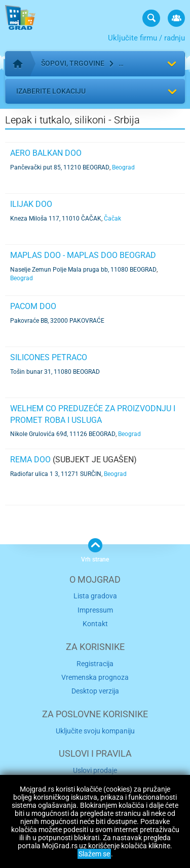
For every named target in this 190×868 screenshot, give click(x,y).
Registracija (95, 664)
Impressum (95, 610)
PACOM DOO (33, 306)
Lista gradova (95, 596)
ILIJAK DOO (31, 204)
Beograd (123, 167)
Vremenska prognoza (95, 677)
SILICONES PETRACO (49, 357)
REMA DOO (30, 460)
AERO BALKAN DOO (46, 153)
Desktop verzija (95, 691)
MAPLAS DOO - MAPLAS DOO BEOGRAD (83, 255)
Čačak (112, 219)
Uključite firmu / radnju (146, 38)
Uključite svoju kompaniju (95, 731)
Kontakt (95, 624)
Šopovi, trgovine (73, 63)
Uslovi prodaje (95, 770)
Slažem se (94, 854)
